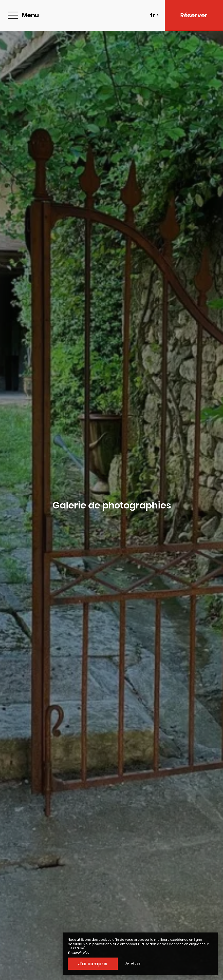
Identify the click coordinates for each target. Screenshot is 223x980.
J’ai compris (93, 964)
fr (154, 15)
